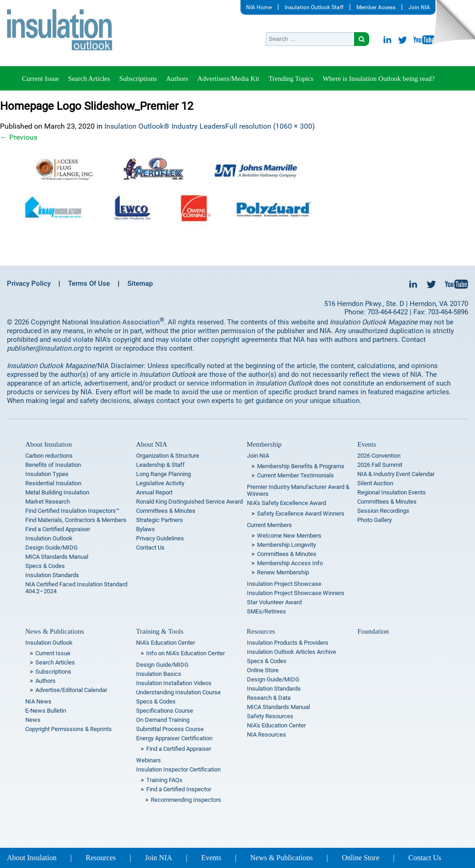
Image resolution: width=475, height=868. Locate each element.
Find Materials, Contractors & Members (76, 520)
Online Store (263, 670)
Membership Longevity (286, 545)
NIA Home (259, 7)
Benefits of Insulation (53, 465)
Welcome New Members (289, 536)
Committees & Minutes (166, 511)
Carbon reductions (49, 456)
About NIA (152, 444)
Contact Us (150, 547)
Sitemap (140, 284)
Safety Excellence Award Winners (301, 513)
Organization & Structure (168, 456)
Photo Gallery (375, 520)
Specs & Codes (45, 566)
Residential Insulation (53, 483)
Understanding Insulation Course (178, 692)
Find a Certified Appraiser (58, 529)
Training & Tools (160, 631)
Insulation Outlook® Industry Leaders (165, 126)
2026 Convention (379, 456)
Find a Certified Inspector (179, 789)
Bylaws (146, 529)
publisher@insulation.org (45, 348)
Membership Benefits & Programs (301, 466)
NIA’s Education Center (166, 643)
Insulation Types (47, 474)
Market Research (48, 502)
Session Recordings (383, 511)
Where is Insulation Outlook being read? (379, 79)
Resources (261, 631)
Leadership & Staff (160, 465)
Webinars (149, 760)
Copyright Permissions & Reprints (69, 729)
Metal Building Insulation (57, 492)
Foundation (373, 631)
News (33, 720)
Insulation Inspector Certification (178, 769)
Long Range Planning (163, 474)
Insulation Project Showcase (284, 584)
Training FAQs (164, 780)
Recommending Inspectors (186, 800)
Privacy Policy (29, 284)
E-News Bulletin (46, 711)
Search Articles (89, 79)
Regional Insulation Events (392, 492)
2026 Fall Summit (380, 465)
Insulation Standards (52, 575)
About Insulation (49, 444)
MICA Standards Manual (57, 557)
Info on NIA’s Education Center (186, 653)
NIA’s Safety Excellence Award (286, 503)
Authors (177, 79)
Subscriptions (138, 79)
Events (367, 444)
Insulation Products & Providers (288, 643)
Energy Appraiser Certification (174, 738)
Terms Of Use (89, 284)
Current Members (269, 525)
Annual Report (154, 492)
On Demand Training (163, 720)
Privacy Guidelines (160, 538)
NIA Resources (266, 735)
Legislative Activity (160, 483)
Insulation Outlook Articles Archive (292, 652)
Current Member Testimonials (295, 475)
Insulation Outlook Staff (314, 7)
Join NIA (419, 7)
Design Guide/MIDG (52, 547)
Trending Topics (291, 79)
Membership (264, 444)
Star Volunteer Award (274, 602)
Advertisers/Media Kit (228, 79)
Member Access (376, 7)
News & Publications (55, 631)
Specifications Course (165, 711)
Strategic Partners (160, 520)
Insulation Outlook (49, 538)
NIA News (38, 701)
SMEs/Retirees (266, 611)
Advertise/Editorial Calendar (71, 690)
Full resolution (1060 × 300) (270, 126)
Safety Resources (270, 716)
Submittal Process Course (170, 729)
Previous (19, 137)
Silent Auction (375, 483)
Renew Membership (283, 572)
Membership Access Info (290, 563)
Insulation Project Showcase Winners (296, 593)
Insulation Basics (159, 674)
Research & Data (269, 698)
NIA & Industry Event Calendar (396, 474)
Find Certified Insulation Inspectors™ (72, 511)
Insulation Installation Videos (174, 683)
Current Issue (40, 79)
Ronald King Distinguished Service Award (189, 502)
